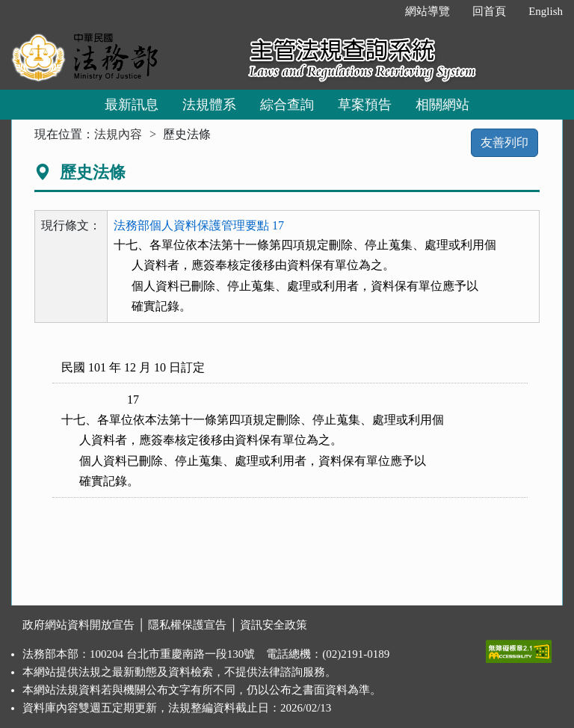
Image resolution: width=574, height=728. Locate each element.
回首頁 (489, 11)
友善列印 (504, 142)
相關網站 (442, 105)
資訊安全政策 (274, 625)
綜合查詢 (287, 105)
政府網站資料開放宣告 (78, 625)
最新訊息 (132, 105)
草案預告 (365, 105)
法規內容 (118, 134)
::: (379, 11)
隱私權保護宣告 (187, 625)
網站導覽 (428, 11)
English (546, 11)
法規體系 (209, 105)
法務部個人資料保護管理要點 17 (199, 225)
